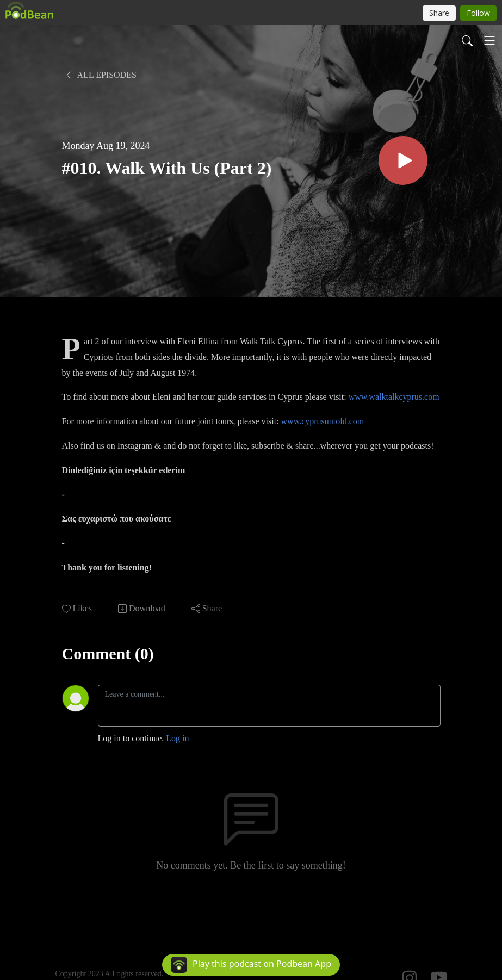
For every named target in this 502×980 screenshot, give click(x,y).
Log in (177, 738)
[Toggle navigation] (489, 40)
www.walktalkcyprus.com (394, 397)
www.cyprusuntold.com (323, 421)
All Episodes (100, 75)
